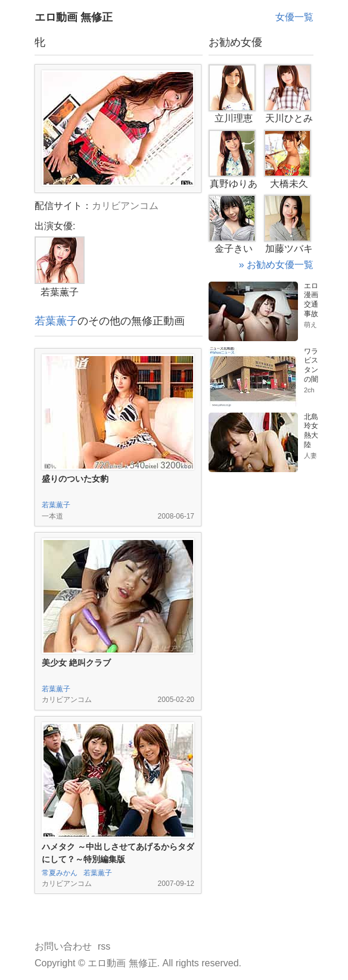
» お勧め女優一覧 (276, 265)
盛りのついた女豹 (75, 479)
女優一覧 (294, 17)
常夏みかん (60, 873)
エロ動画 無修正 (74, 17)
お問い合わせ (63, 946)
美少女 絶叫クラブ (76, 663)
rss (104, 946)
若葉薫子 (56, 321)
